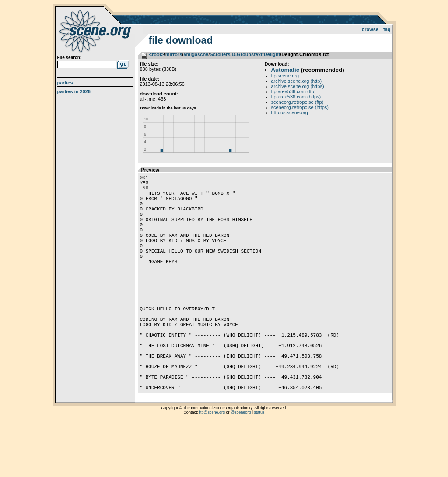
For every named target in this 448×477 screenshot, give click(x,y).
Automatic (285, 70)
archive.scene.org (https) (298, 86)
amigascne (196, 54)
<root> (157, 54)
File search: (70, 58)
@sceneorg (241, 466)
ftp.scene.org (285, 76)
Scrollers (220, 54)
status (259, 466)
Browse (370, 29)
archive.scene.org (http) (297, 81)
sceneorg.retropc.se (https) (300, 107)
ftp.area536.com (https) (296, 97)
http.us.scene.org (290, 112)
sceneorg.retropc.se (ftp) (297, 102)
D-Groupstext (247, 54)
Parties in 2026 (74, 91)
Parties (65, 83)
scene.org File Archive (96, 31)
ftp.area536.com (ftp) (294, 91)
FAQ (387, 29)
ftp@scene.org (212, 466)
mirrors (174, 54)
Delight (272, 54)
